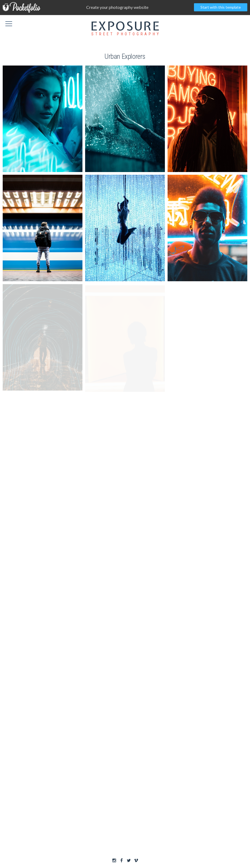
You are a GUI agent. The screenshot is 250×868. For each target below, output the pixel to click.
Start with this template (221, 7)
